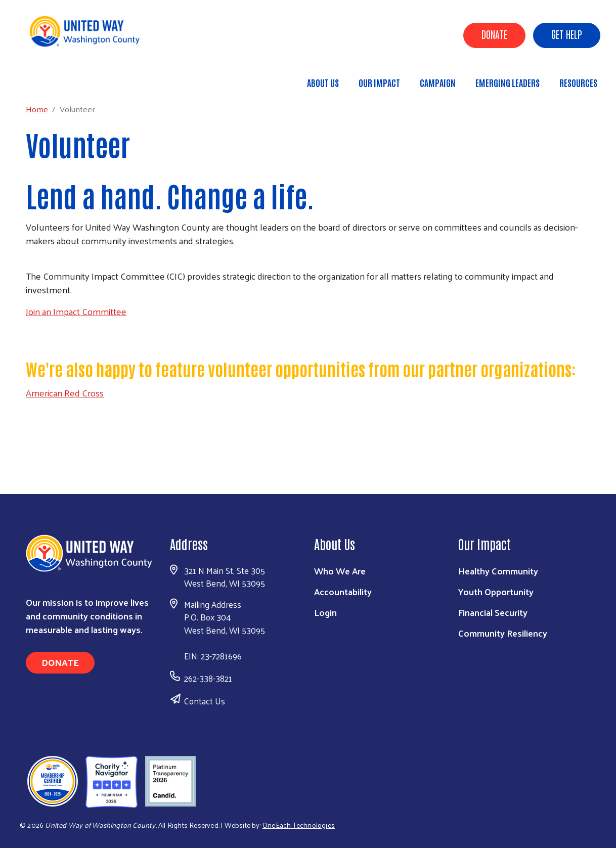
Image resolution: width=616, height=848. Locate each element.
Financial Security (493, 612)
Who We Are (340, 571)
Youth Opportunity (496, 591)
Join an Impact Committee (76, 311)
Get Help (567, 34)
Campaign (438, 82)
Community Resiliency (503, 633)
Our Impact (379, 82)
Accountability (343, 591)
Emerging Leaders (508, 82)
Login (325, 612)
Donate (494, 34)
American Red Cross (65, 393)
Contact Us (205, 701)
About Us (323, 82)
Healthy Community (498, 571)
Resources (578, 82)
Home (59, 78)
